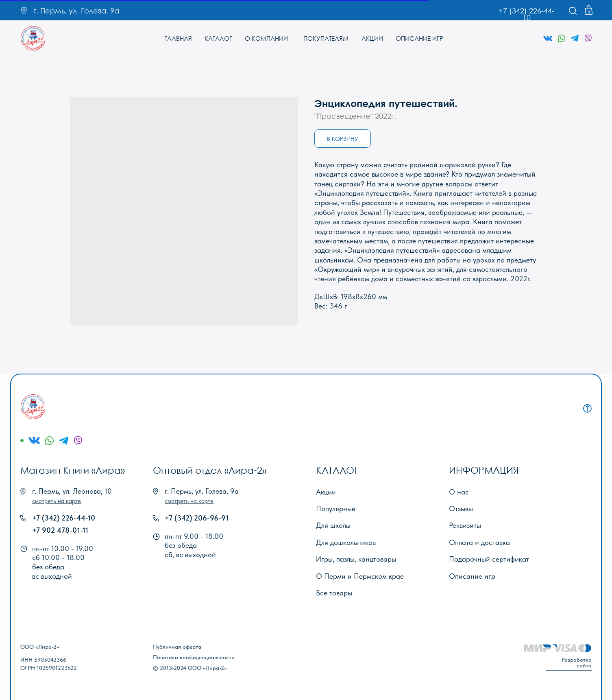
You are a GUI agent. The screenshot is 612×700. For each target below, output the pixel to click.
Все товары (334, 593)
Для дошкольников (346, 542)
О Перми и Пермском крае (360, 576)
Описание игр (472, 576)
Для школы (333, 525)
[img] (33, 38)
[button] (57, 501)
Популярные (336, 509)
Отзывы (461, 509)
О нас (459, 492)
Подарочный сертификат (489, 559)
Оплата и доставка (479, 542)
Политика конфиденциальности (194, 657)
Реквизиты (465, 525)
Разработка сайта (577, 663)
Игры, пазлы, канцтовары (356, 559)
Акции (326, 492)
